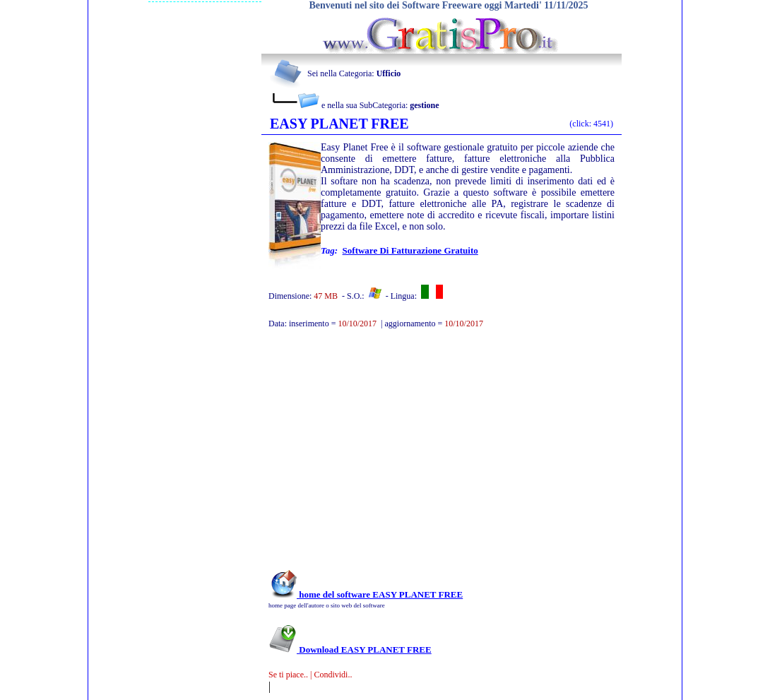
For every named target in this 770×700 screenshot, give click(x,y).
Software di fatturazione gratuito (410, 250)
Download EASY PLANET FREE (350, 649)
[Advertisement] (422, 456)
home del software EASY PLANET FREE (366, 594)
